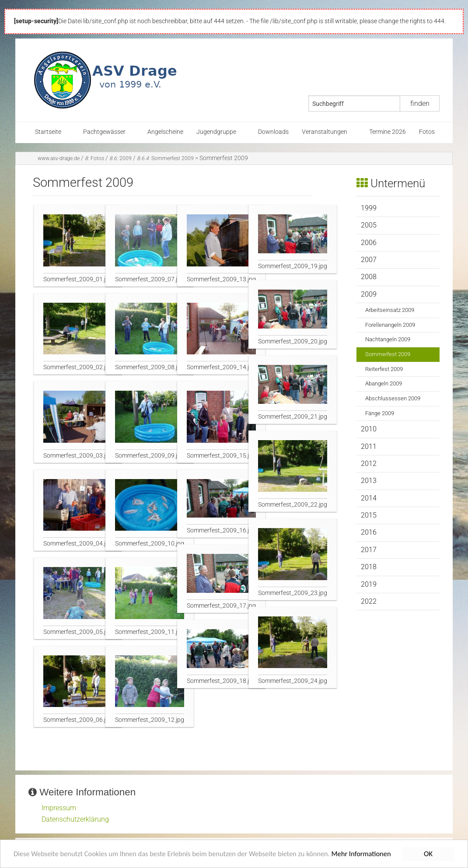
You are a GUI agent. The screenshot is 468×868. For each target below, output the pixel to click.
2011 (369, 446)
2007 (369, 260)
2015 (369, 515)
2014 (369, 498)
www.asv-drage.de (59, 158)
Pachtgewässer (104, 132)
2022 (369, 601)
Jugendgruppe (216, 132)
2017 (369, 550)
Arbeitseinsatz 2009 (390, 310)
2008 (369, 277)
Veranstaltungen (325, 132)
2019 (369, 584)
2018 (369, 567)
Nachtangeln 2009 (388, 339)
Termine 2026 (388, 132)
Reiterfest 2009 (384, 369)
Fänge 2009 (380, 413)
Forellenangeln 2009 (390, 325)
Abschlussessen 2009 (393, 398)
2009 (120, 158)
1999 (369, 208)
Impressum (59, 808)
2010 (369, 429)
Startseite (48, 132)
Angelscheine (165, 132)
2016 (369, 532)
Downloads (273, 132)
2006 (369, 243)
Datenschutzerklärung (75, 819)
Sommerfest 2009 (165, 158)
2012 (369, 464)
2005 (369, 225)
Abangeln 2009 (384, 383)
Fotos (427, 132)
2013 (369, 481)
